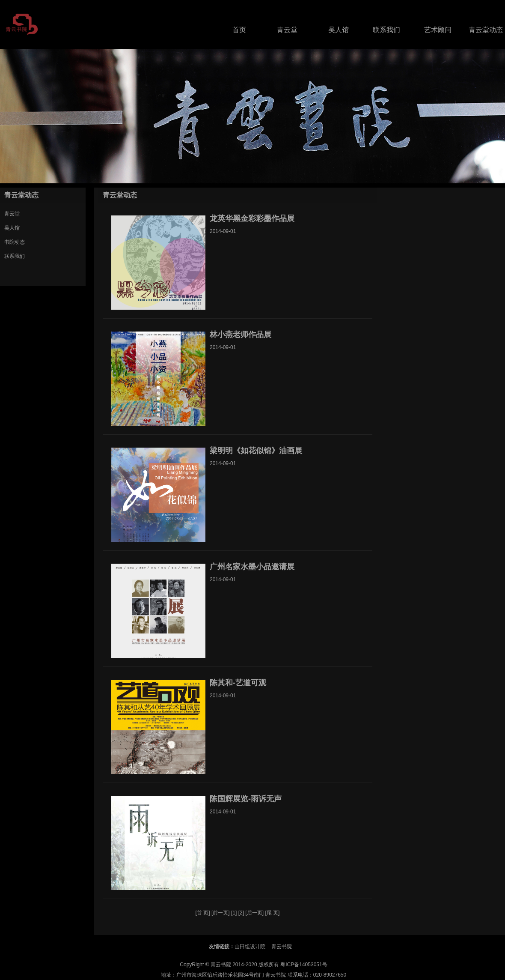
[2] (241, 913)
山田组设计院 (250, 947)
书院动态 (15, 242)
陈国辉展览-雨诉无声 (246, 799)
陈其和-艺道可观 (238, 683)
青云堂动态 (486, 30)
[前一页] (221, 913)
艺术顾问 (438, 30)
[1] (234, 913)
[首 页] (203, 913)
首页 (239, 30)
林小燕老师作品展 (241, 335)
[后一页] (254, 913)
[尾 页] (272, 913)
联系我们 (386, 30)
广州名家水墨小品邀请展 (252, 567)
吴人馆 (339, 30)
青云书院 (282, 947)
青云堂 (287, 30)
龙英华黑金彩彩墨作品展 (252, 218)
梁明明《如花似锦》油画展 (256, 451)
